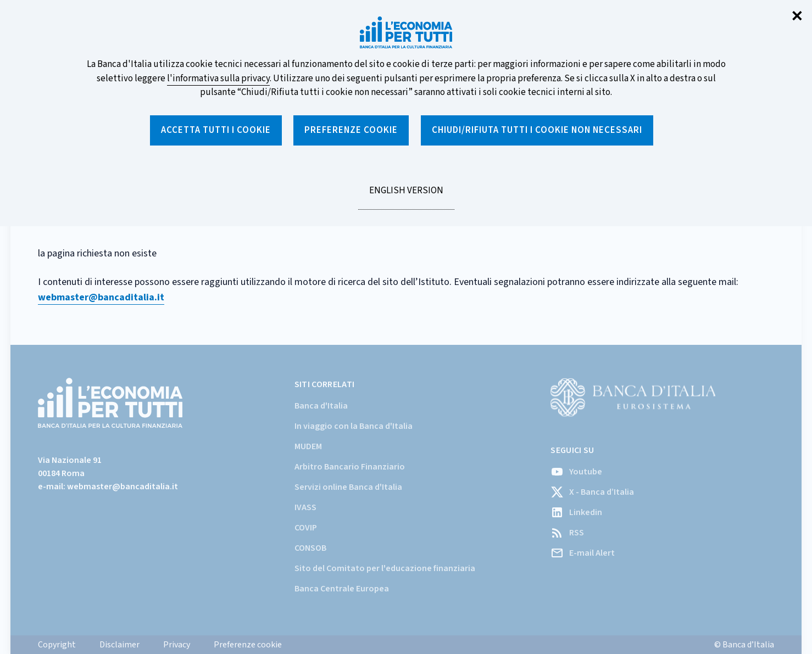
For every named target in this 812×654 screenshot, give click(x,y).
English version (406, 197)
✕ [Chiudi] (797, 17)
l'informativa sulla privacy (218, 79)
